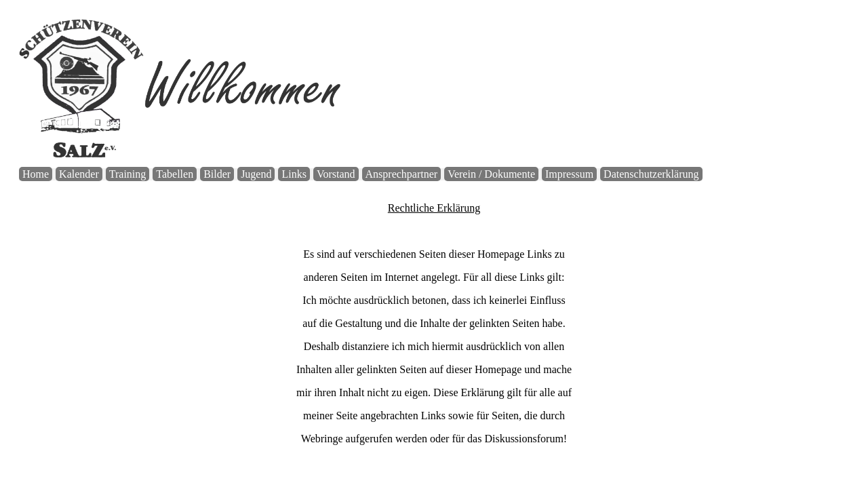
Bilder (217, 174)
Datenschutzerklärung (651, 174)
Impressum (569, 174)
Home (36, 174)
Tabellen (175, 174)
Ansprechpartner (402, 174)
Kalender (79, 174)
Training (128, 174)
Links (294, 174)
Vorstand (336, 174)
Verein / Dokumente (491, 174)
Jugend (256, 174)
